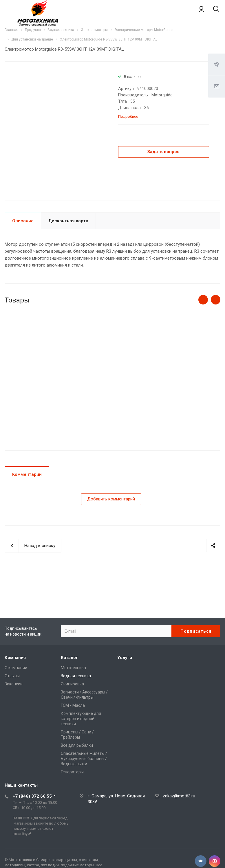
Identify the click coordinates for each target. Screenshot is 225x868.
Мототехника (73, 668)
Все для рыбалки (77, 745)
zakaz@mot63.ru (179, 796)
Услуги (125, 658)
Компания (15, 658)
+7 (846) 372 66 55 (32, 796)
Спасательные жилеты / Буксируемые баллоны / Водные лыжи (84, 759)
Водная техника (76, 676)
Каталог (69, 658)
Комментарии (27, 474)
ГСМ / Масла (73, 705)
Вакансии (14, 684)
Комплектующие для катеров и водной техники (81, 719)
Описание (23, 221)
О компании (16, 668)
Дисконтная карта (68, 221)
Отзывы (12, 676)
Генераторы (72, 772)
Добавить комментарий (111, 499)
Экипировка (72, 684)
